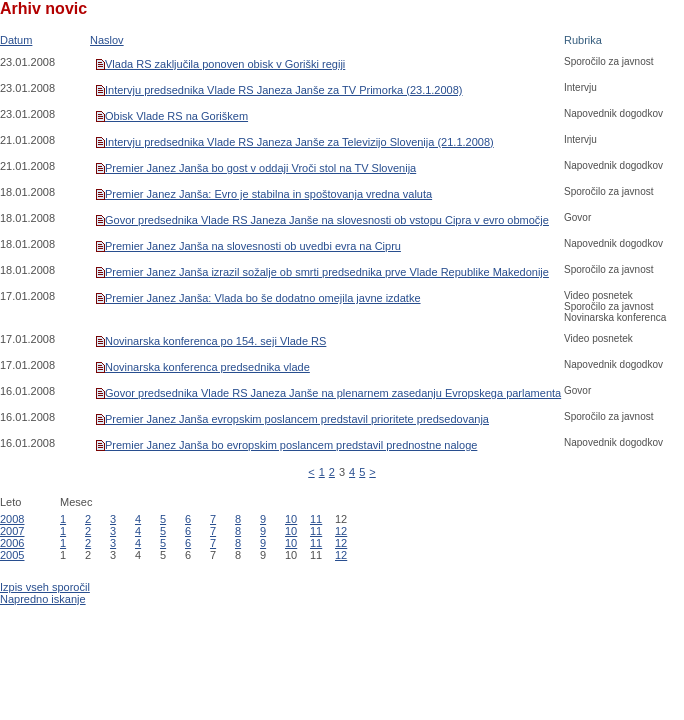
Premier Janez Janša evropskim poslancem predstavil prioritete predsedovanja (297, 419)
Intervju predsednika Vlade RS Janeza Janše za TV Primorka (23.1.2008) (284, 90)
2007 (12, 531)
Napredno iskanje (43, 599)
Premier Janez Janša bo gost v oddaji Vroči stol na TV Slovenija (260, 168)
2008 (12, 519)
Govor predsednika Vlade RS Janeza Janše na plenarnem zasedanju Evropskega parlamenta (333, 393)
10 (291, 519)
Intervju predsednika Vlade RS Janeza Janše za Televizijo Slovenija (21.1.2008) (299, 142)
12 (341, 531)
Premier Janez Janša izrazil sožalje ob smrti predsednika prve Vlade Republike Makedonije (327, 272)
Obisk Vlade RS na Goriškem (176, 116)
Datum (16, 40)
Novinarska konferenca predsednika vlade (207, 367)
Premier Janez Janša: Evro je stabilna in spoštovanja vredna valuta (268, 194)
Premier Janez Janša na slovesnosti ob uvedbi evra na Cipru (253, 246)
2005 (12, 555)
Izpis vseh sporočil (45, 587)
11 (316, 519)
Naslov (107, 40)
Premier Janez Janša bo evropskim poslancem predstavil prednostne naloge (291, 445)
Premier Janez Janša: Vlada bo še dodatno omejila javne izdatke (263, 298)
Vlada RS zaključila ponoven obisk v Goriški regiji (225, 64)
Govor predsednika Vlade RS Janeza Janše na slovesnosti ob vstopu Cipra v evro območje (327, 220)
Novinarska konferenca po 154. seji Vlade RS (215, 341)
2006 (12, 543)
